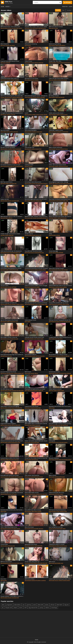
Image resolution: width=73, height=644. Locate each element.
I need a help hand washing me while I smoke (60, 579)
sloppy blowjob (55, 460)
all (2, 608)
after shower (66, 304)
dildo (63, 270)
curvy (53, 28)
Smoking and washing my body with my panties (36, 268)
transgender (61, 97)
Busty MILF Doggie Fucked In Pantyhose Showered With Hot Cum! (61, 424)
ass (24, 605)
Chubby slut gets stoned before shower (10, 234)
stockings (54, 608)
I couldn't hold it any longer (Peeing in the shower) (61, 337)
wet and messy (8, 97)
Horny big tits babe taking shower (33, 182)
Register (65, 7)
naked (13, 45)
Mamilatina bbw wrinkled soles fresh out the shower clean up (61, 406)
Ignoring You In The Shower (31, 78)
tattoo (10, 235)
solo (35, 339)
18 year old (59, 63)
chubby (57, 166)
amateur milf (20, 373)
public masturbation (40, 304)
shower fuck (20, 477)
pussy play (30, 218)
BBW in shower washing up (56, 147)
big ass (32, 63)
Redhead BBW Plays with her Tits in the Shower (60, 286)
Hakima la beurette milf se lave (57, 493)
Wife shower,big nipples (31, 130)
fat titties (17, 80)
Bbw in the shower (29, 527)
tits (28, 166)
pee (62, 80)
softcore (36, 63)
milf (12, 114)
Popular (58, 10)
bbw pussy (30, 28)
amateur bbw (39, 201)
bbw (2, 28)
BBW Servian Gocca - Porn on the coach (10, 27)
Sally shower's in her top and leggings (10, 406)
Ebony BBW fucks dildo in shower (33, 510)
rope (11, 356)
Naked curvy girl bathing (55, 44)
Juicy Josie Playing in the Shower (8, 372)
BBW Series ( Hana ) (30, 579)
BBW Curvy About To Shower (56, 27)
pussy (60, 270)
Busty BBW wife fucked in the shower (10, 475)
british (5, 80)
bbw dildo (40, 563)
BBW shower (52, 562)
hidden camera (36, 114)
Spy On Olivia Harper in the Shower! (9, 320)
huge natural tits (53, 304)
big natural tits (15, 28)
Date (63, 10)
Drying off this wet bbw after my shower (59, 303)
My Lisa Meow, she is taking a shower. (58, 355)
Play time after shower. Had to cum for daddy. (36, 27)
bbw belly (40, 546)
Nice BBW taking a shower (7, 389)
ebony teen (64, 373)
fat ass (66, 149)
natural (29, 390)
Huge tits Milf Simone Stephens (8, 424)
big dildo (33, 304)
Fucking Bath (52, 441)
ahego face (38, 408)
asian (47, 605)
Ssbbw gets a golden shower (56, 130)
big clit (57, 201)
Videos (8, 7)
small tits (65, 287)
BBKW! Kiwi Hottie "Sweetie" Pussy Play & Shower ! (37, 216)
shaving (36, 80)
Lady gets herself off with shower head (34, 337)
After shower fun (5, 44)
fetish (57, 97)
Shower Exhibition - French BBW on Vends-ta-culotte (12, 596)
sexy (4, 45)
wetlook (14, 97)
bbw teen (60, 605)
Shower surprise (29, 234)
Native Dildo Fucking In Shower (56, 268)
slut (2, 235)
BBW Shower (28, 372)
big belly (53, 149)
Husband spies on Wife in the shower (10, 458)
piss (52, 80)
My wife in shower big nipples (8, 147)
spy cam (16, 339)
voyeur (42, 114)
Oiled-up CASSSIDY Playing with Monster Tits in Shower (61, 320)
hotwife (40, 511)
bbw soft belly (60, 252)
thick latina (36, 477)
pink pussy (35, 28)
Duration (69, 10)
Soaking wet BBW (29, 165)
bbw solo (14, 183)
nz (48, 218)
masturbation (55, 270)
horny (29, 408)
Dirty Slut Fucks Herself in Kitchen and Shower (36, 303)
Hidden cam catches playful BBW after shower (36, 441)
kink (4, 183)
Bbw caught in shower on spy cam (9, 337)
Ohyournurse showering (31, 44)
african (53, 605)
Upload (67, 2)
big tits (10, 28)
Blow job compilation (54, 458)
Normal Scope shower (54, 372)
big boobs (65, 166)
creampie (43, 580)
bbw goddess (34, 563)
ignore (33, 80)
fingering (5, 166)
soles (53, 408)
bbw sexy (41, 252)
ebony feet (13, 132)
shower (56, 28)
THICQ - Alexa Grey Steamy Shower (58, 165)
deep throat (62, 460)
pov (35, 287)
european (14, 201)
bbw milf (59, 477)
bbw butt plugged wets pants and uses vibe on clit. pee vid (37, 199)
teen (4, 218)
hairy (67, 132)
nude (60, 45)
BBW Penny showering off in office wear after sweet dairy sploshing (12, 96)
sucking (33, 149)
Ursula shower (4, 544)
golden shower (57, 80)
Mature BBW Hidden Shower (32, 493)
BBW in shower (53, 475)
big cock (55, 529)
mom (38, 132)
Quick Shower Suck (30, 147)
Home (3, 7)
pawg (41, 132)
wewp (50, 234)
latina (50, 408)
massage (61, 442)
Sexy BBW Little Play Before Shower (34, 251)
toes (17, 132)
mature (20, 28)
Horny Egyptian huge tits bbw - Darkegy (59, 182)
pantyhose (65, 425)
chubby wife (14, 477)
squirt (62, 390)
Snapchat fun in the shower (32, 406)
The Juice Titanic (5, 286)
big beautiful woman (42, 218)
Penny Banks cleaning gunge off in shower (11, 268)
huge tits (8, 80)
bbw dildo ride (46, 563)
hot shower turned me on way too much (10, 165)
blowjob (29, 149)
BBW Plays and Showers (7, 182)
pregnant (9, 605)
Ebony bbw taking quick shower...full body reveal (37, 96)
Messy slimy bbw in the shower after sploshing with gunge (61, 216)
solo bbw (42, 97)
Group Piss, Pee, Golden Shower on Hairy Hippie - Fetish (37, 458)
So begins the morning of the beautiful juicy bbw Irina (12, 113)
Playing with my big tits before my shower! (35, 389)
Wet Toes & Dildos (5, 130)
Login (70, 7)
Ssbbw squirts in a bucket (55, 389)
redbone (10, 218)
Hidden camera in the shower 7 (57, 113)
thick (40, 149)
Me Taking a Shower (54, 96)
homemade (18, 149)
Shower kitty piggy (53, 251)
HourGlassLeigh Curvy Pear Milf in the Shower (12, 493)
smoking (36, 270)
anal (34, 605)
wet (10, 45)
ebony (38, 97)
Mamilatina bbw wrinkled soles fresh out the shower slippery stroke (12, 510)
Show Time (3, 579)
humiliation (59, 132)
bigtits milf (41, 390)
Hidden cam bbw (5, 199)
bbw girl (67, 356)
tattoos (36, 373)
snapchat (8, 63)
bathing (63, 45)
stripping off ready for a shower (57, 544)
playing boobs (34, 390)
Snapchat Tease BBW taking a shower (10, 61)
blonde (53, 321)
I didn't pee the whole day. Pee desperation (11, 251)
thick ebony (70, 373)
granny (29, 605)
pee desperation (14, 252)
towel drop (60, 304)
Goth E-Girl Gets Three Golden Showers (59, 78)
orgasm (59, 390)
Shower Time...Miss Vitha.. (55, 61)
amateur (9, 114)
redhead (61, 166)
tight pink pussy (42, 28)
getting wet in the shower (31, 544)
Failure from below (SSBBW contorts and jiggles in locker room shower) (37, 286)
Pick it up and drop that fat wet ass (57, 510)
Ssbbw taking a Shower (31, 320)
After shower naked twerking (32, 475)
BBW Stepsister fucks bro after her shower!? (11, 216)
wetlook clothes (20, 97)
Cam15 (26, 113)
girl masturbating (66, 63)
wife (9, 477)
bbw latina (17, 605)
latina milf (67, 460)
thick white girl (11, 166)
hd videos (5, 28)
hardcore (9, 529)
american (41, 63)
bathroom (58, 356)
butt (14, 114)
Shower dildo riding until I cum (32, 562)
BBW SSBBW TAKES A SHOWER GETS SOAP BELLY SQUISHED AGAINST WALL (37, 424)
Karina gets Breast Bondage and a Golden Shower (12, 355)
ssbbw (38, 287)
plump (42, 339)
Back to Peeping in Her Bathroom (9, 303)
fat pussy (58, 149)
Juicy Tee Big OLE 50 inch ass (56, 527)
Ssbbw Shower (29, 61)
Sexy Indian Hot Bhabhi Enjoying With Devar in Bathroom (61, 199)
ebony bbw (28, 97)
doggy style (65, 201)
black (15, 287)
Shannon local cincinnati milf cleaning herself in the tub (12, 441)
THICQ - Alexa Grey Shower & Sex (9, 527)
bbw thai (63, 356)
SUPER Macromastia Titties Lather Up (10, 78)
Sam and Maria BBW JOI (31, 355)
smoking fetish (42, 270)
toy (9, 132)
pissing (65, 80)
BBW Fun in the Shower (6, 562)
